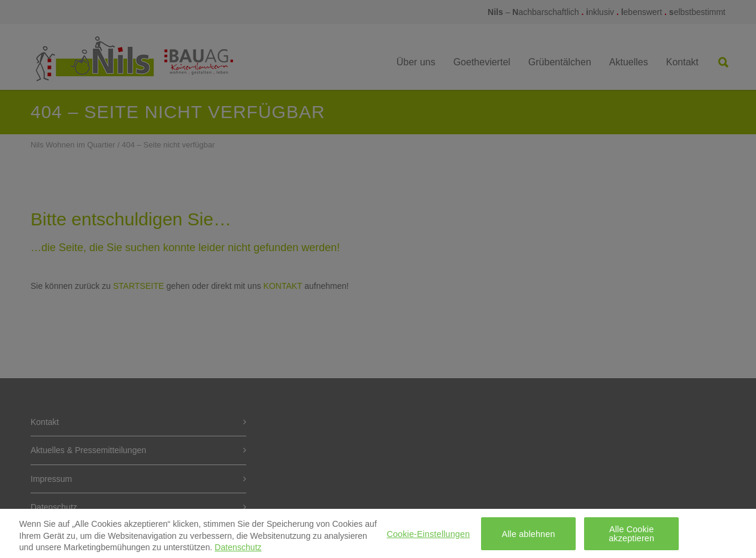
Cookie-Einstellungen (428, 537)
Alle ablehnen (528, 537)
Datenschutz (238, 551)
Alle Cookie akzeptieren (631, 537)
